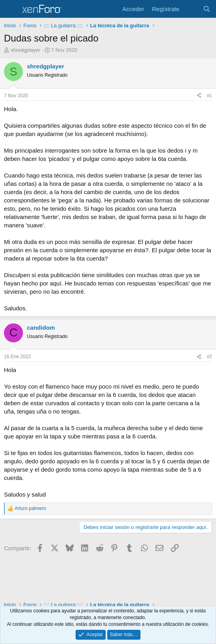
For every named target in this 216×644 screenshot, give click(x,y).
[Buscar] (207, 9)
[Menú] (11, 9)
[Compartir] (199, 96)
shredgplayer (26, 50)
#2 (209, 357)
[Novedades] (191, 9)
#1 (209, 96)
